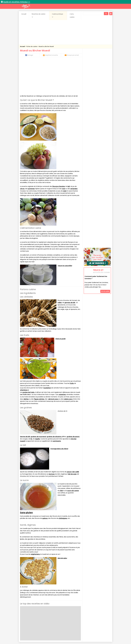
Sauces (55, 623)
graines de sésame (54, 404)
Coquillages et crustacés (93, 619)
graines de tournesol (38, 404)
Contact (42, 637)
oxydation (47, 355)
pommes (31, 155)
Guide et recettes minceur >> (17, 2)
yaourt (69, 439)
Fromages (72, 621)
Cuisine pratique (57, 15)
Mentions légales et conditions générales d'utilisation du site (65, 637)
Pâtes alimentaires (29, 623)
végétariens (35, 521)
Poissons (40, 623)
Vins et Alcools (95, 623)
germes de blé (70, 269)
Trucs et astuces (91, 615)
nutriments (57, 408)
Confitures (70, 619)
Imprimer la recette (50, 55)
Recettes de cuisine (39, 15)
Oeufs (95, 621)
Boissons (53, 619)
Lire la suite (105, 280)
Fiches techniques (75, 615)
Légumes (87, 621)
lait (69, 153)
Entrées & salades (36, 621)
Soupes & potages (66, 623)
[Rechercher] (106, 14)
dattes (26, 366)
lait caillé (75, 439)
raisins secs (68, 366)
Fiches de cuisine (32, 46)
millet (60, 269)
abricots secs (53, 366)
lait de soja (72, 441)
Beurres (45, 619)
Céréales (61, 619)
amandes (74, 155)
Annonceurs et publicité (29, 637)
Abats (25, 619)
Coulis (105, 619)
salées (48, 623)
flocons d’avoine (58, 153)
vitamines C (24, 357)
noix (64, 155)
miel (65, 158)
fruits (72, 350)
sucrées (77, 623)
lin (31, 406)
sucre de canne (73, 457)
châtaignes (63, 485)
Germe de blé (25, 404)
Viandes (85, 623)
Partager (29, 55)
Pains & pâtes (104, 621)
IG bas (80, 621)
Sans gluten (26, 479)
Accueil (24, 14)
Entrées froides (61, 621)
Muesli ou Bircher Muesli (46, 46)
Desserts (25, 621)
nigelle (37, 406)
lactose (52, 441)
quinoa (45, 485)
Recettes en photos (58, 615)
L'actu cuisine (72, 16)
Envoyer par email (72, 55)
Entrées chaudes (49, 621)
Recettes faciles (41, 615)
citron (22, 155)
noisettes (62, 361)
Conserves (79, 619)
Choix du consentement (87, 639)
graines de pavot (73, 404)
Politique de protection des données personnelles (62, 639)
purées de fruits (28, 359)
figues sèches (39, 366)
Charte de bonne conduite (94, 637)
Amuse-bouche (35, 619)
